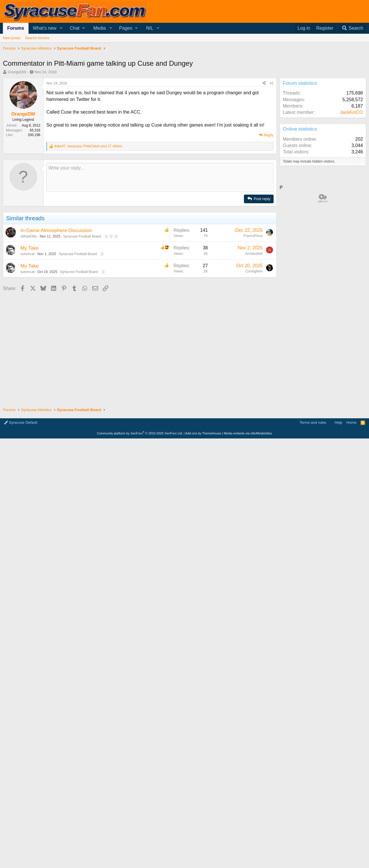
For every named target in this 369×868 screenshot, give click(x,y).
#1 (272, 83)
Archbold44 (254, 254)
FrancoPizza (253, 236)
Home (352, 422)
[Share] (264, 83)
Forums (16, 28)
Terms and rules (313, 422)
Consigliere (254, 271)
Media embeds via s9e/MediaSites (248, 433)
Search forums (37, 38)
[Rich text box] (160, 177)
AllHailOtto (29, 236)
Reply (269, 135)
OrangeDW (17, 72)
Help (339, 422)
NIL (150, 28)
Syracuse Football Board (82, 236)
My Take (30, 248)
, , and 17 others (88, 146)
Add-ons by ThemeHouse (203, 433)
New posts (12, 38)
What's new (45, 28)
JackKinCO (351, 112)
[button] (61, 28)
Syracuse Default (21, 422)
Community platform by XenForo (140, 433)
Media (100, 28)
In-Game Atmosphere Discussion (56, 230)
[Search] (352, 28)
